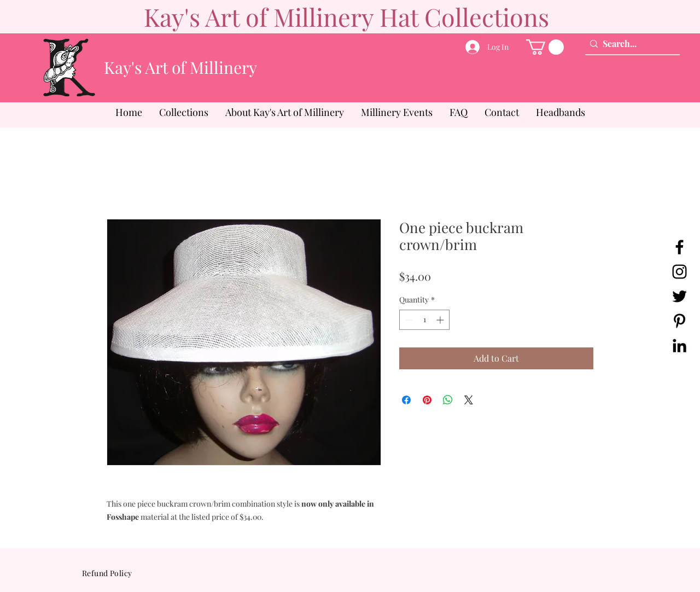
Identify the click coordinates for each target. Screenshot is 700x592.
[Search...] (630, 44)
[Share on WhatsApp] (448, 400)
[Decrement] (408, 320)
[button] (545, 47)
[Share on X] (469, 400)
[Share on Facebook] (406, 400)
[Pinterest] (679, 321)
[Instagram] (679, 272)
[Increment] (441, 320)
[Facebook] (679, 247)
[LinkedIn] (679, 346)
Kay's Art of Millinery (180, 67)
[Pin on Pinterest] (427, 400)
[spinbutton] (424, 320)
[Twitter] (679, 296)
